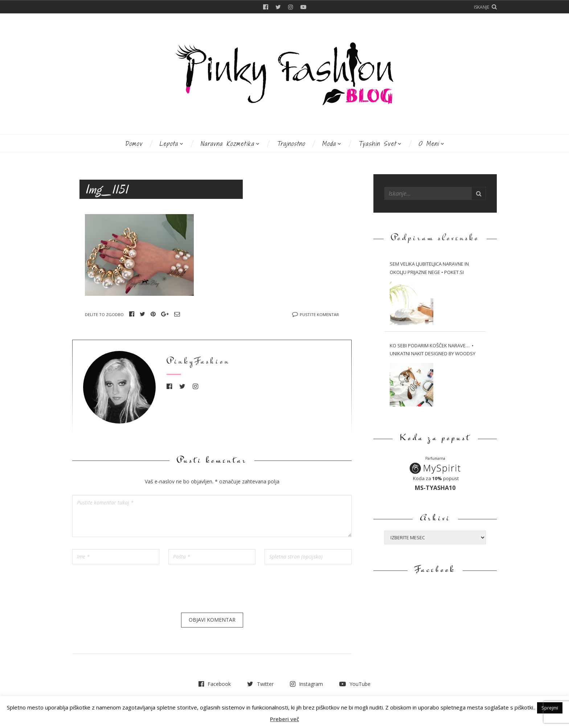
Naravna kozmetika (227, 144)
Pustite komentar (319, 314)
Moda (329, 144)
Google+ (165, 314)
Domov (134, 144)
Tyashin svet (377, 144)
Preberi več (284, 719)
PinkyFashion (198, 362)
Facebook (266, 7)
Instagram (291, 7)
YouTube (303, 7)
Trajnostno (291, 144)
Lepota (169, 144)
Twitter (278, 7)
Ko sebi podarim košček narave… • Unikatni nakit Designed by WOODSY (433, 350)
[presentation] (127, 591)
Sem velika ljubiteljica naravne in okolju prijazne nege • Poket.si (429, 268)
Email (177, 314)
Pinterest (153, 314)
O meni (429, 144)
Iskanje (482, 7)
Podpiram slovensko (435, 239)
